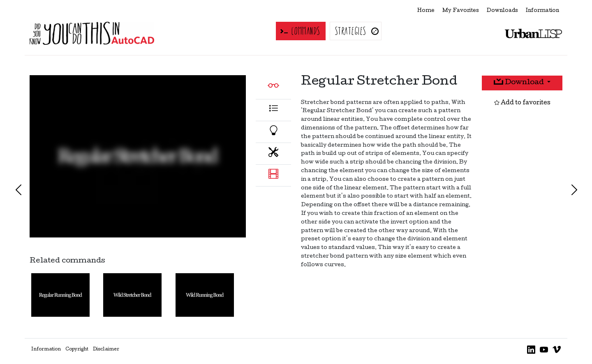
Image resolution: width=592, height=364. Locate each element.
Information (542, 11)
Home (426, 11)
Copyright (77, 350)
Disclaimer (106, 350)
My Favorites (461, 11)
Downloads (502, 11)
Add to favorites (522, 103)
